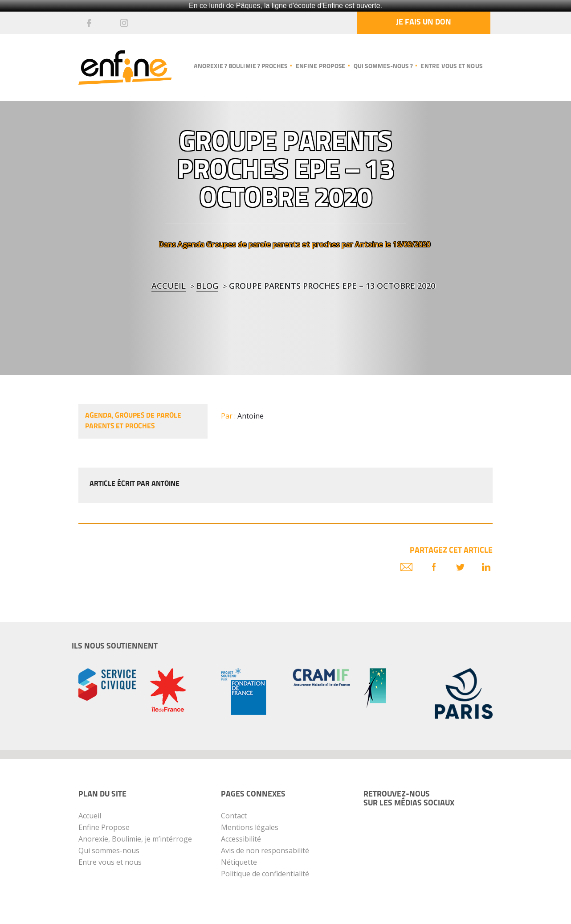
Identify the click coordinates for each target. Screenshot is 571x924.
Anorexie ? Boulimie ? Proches (241, 67)
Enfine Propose (104, 827)
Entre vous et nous (451, 67)
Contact (234, 816)
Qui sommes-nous (109, 850)
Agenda (191, 244)
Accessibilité (241, 839)
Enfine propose (321, 67)
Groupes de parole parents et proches (273, 244)
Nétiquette (239, 862)
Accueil (169, 286)
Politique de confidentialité (265, 874)
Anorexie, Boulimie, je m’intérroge (135, 839)
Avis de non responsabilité (265, 850)
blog (207, 286)
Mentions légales (250, 827)
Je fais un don (424, 23)
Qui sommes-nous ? (383, 67)
